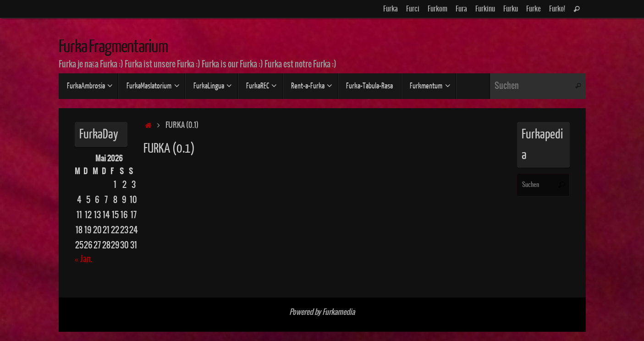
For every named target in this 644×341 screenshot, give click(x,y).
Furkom (438, 9)
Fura (461, 9)
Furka (391, 9)
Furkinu (485, 9)
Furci (413, 9)
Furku (511, 9)
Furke (534, 9)
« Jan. (83, 259)
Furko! (557, 9)
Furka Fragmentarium (113, 47)
